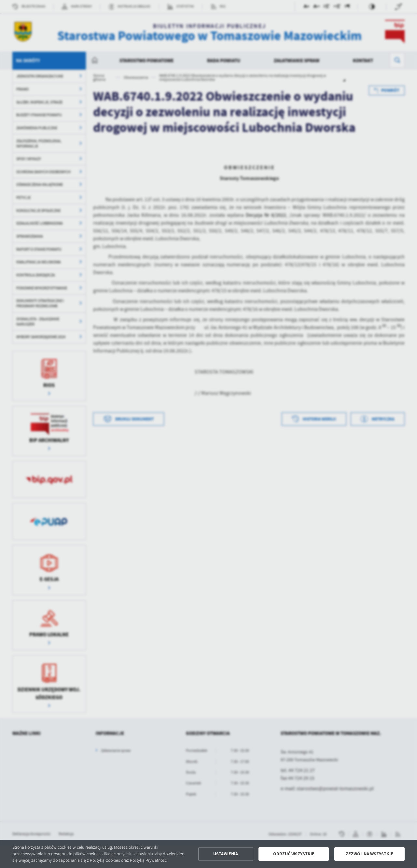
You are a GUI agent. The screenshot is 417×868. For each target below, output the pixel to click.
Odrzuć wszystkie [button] (294, 854)
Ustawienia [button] (226, 854)
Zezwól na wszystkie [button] (369, 854)
